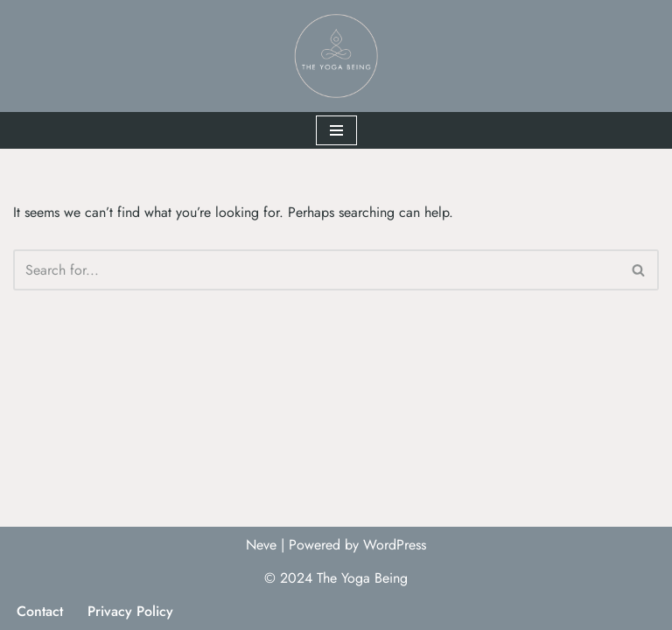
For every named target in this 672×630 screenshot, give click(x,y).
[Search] (316, 270)
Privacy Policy (130, 611)
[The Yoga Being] (336, 56)
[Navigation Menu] (336, 130)
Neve (261, 545)
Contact (40, 611)
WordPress (395, 545)
